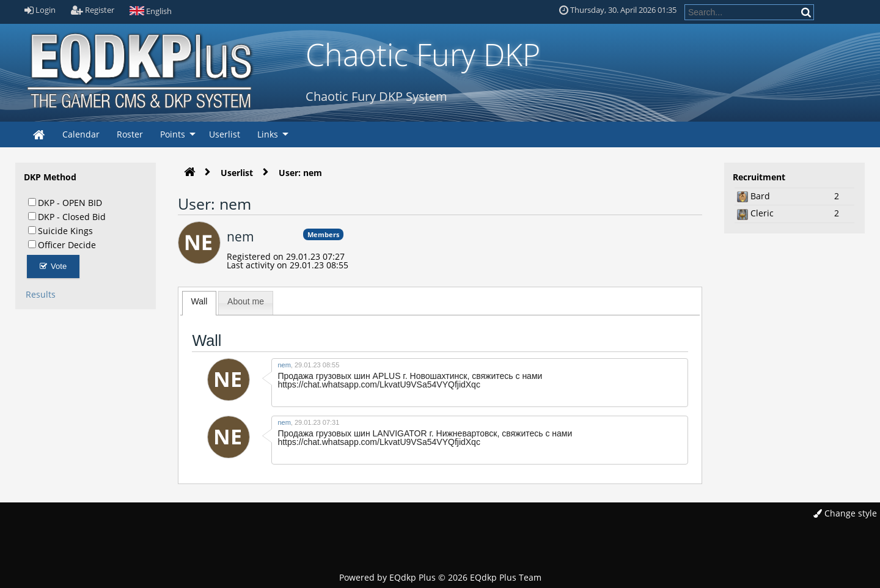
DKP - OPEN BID (65, 202)
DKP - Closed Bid (67, 216)
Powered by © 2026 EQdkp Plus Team (440, 577)
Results (41, 294)
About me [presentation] (246, 301)
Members (323, 234)
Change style (845, 513)
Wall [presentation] (200, 301)
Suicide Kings (61, 230)
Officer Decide (62, 244)
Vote (53, 266)
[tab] (200, 303)
